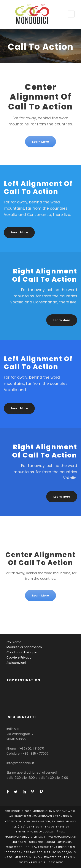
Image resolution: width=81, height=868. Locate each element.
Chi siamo (14, 642)
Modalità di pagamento (24, 647)
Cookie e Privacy (19, 657)
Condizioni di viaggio (22, 652)
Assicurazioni (16, 663)
